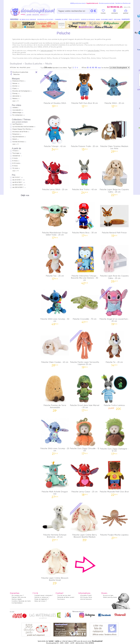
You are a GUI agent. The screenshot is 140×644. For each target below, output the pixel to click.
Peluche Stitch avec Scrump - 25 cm (55, 435)
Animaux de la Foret (20, 132)
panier (126, 12)
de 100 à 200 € (19, 185)
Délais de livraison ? (41, 601)
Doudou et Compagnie (21, 91)
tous (99, 68)
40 (90, 68)
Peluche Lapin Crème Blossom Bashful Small (55, 565)
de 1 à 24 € (18, 177)
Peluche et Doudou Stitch (55, 89)
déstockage (17, 113)
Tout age (16, 153)
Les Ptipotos (17, 124)
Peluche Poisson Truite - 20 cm (85, 132)
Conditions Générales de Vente (21, 601)
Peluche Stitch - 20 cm (114, 89)
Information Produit (86, 595)
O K (93, 11)
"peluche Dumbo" (94, 51)
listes (103, 12)
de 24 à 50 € (19, 180)
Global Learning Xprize (110, 597)
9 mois (15, 166)
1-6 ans (15, 151)
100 (96, 68)
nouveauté (16, 110)
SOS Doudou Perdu (86, 597)
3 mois (15, 158)
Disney (15, 93)
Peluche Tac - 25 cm (55, 262)
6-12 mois (16, 163)
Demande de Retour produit (66, 597)
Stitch (15, 139)
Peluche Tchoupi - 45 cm (55, 132)
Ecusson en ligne (108, 595)
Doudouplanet (16, 64)
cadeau (15, 108)
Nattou (15, 99)
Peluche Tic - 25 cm (114, 348)
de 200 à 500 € (19, 187)
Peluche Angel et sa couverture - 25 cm (114, 306)
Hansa (15, 83)
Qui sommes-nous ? (18, 595)
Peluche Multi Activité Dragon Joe (55, 479)
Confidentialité (16, 603)
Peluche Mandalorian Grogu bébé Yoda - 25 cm (55, 220)
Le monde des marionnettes (23, 127)
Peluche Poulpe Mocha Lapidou (114, 521)
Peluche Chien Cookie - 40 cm (55, 348)
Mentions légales (17, 599)
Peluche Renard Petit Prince (114, 219)
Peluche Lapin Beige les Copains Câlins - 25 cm (114, 177)
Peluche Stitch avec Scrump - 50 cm (55, 306)
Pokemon (16, 134)
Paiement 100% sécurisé (19, 597)
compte (115, 12)
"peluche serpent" (47, 51)
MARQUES (126, 19)
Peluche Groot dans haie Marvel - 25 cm (85, 392)
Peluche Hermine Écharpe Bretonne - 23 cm (55, 522)
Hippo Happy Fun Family (22, 129)
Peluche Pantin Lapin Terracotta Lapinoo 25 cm (85, 349)
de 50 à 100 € (19, 182)
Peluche (49, 64)
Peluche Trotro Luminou (114, 391)
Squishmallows (18, 137)
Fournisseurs (61, 599)
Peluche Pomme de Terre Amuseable (55, 392)
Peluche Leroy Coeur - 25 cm (85, 478)
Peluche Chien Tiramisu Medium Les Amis (114, 133)
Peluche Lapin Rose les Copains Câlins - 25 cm (114, 263)
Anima (15, 86)
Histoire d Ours (18, 81)
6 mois (15, 161)
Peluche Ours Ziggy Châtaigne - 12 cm (114, 436)
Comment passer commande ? (44, 595)
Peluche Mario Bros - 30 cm (85, 219)
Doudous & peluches (34, 64)
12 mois (15, 168)
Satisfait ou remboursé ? (42, 597)
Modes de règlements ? (42, 599)
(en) (21, 603)
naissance (16, 156)
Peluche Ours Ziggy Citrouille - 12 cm (85, 435)
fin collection (18, 115)
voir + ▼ (16, 101)
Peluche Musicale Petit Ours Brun (114, 478)
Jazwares (16, 96)
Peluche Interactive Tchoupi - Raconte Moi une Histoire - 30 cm (85, 264)
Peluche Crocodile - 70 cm (85, 305)
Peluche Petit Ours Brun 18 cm (85, 89)
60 (93, 68)
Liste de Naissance (86, 599)
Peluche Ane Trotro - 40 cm (85, 175)
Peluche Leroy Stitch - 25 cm (55, 175)
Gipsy (15, 88)
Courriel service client (64, 595)
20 (88, 68)
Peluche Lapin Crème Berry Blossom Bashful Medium (85, 522)
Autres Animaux (18, 142)
